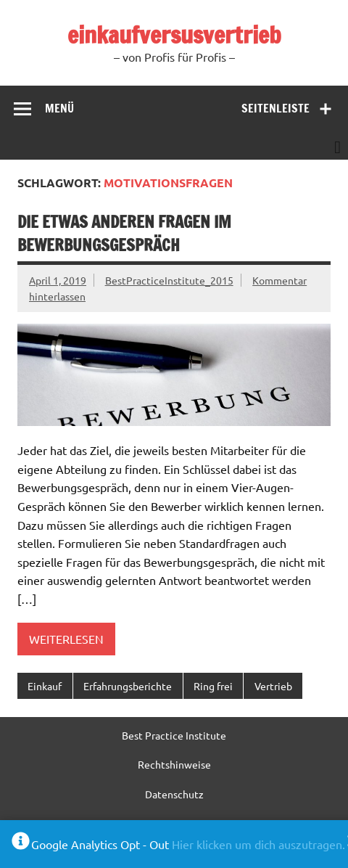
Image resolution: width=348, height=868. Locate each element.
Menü (59, 108)
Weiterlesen (66, 639)
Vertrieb (273, 686)
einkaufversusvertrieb (174, 35)
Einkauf (45, 686)
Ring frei (213, 686)
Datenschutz (174, 794)
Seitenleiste (275, 108)
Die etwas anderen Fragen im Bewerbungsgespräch (124, 233)
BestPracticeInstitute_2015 (169, 280)
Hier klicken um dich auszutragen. (258, 844)
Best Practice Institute (174, 735)
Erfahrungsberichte (128, 686)
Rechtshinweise (174, 764)
